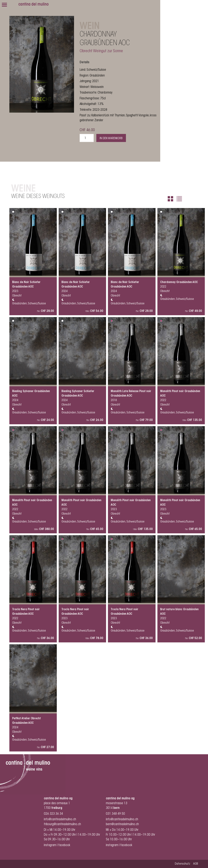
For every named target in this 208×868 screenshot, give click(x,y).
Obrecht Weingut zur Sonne (101, 51)
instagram (50, 845)
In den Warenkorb (111, 138)
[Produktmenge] (87, 138)
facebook (65, 845)
